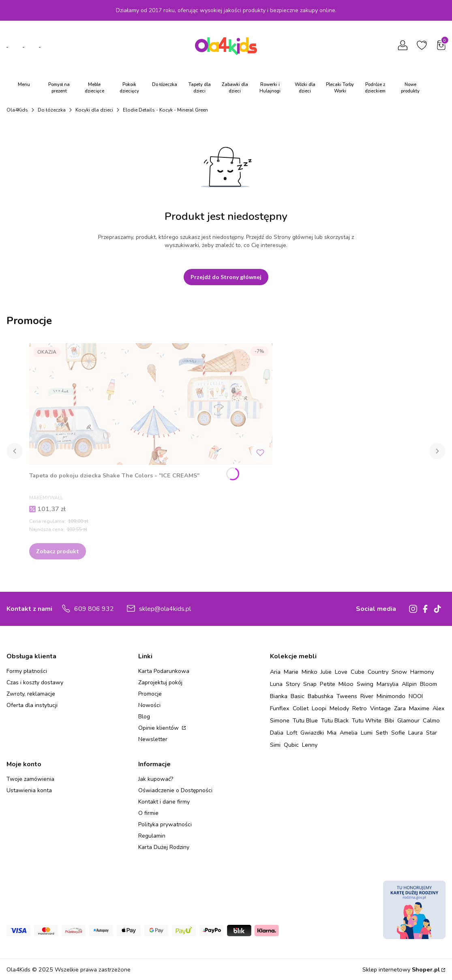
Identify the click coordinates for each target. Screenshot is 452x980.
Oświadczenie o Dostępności (175, 790)
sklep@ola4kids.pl (165, 609)
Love (341, 672)
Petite (328, 684)
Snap (310, 684)
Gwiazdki (312, 733)
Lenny (310, 745)
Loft (292, 733)
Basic (298, 696)
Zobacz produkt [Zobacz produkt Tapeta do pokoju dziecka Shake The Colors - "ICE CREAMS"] (58, 551)
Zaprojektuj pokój (160, 682)
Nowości (149, 705)
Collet (301, 708)
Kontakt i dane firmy (164, 802)
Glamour (408, 720)
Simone (280, 720)
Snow (399, 672)
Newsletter (153, 739)
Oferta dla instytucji (32, 705)
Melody (339, 708)
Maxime (419, 708)
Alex (439, 708)
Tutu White (367, 720)
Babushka (320, 696)
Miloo (346, 684)
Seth (382, 733)
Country (378, 672)
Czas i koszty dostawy (35, 682)
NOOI (416, 696)
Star (432, 733)
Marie (291, 672)
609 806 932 (94, 609)
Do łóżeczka (52, 110)
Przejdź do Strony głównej (226, 277)
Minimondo (391, 696)
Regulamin (152, 836)
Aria (275, 672)
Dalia (277, 733)
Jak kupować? (156, 779)
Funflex (280, 708)
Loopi (319, 708)
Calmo (431, 720)
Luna (276, 684)
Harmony (422, 672)
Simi (275, 745)
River (367, 696)
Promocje (150, 694)
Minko (310, 672)
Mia (332, 733)
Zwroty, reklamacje (31, 694)
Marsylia (388, 684)
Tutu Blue (305, 720)
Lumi (367, 733)
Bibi (389, 720)
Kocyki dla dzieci (94, 110)
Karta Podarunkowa (164, 671)
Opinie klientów (159, 728)
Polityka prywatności (165, 824)
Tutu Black (335, 720)
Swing (365, 684)
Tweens (347, 696)
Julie (326, 672)
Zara (400, 708)
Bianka (279, 696)
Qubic (291, 745)
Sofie (398, 733)
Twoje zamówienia (30, 779)
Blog (144, 717)
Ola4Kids (17, 110)
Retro (360, 708)
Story (293, 684)
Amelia (349, 733)
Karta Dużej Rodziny (164, 847)
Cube (358, 672)
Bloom (428, 684)
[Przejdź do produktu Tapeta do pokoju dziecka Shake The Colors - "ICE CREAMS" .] (151, 404)
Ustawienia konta (29, 790)
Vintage (380, 708)
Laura (416, 733)
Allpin (409, 684)
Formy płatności (27, 671)
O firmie (148, 813)
